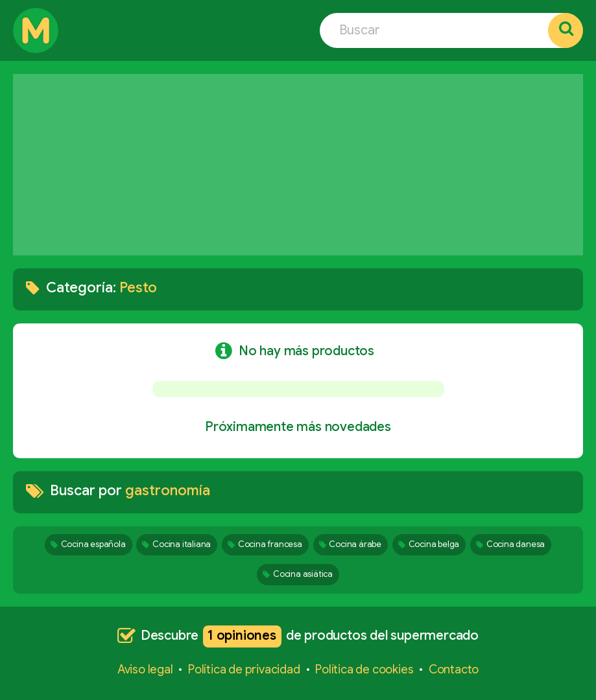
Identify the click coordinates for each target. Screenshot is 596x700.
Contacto (454, 670)
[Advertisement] (298, 165)
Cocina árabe (350, 544)
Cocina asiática (298, 574)
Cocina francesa (265, 544)
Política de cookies (364, 670)
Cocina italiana (176, 544)
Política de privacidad (244, 670)
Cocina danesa (510, 544)
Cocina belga (429, 544)
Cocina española (88, 544)
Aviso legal (145, 670)
